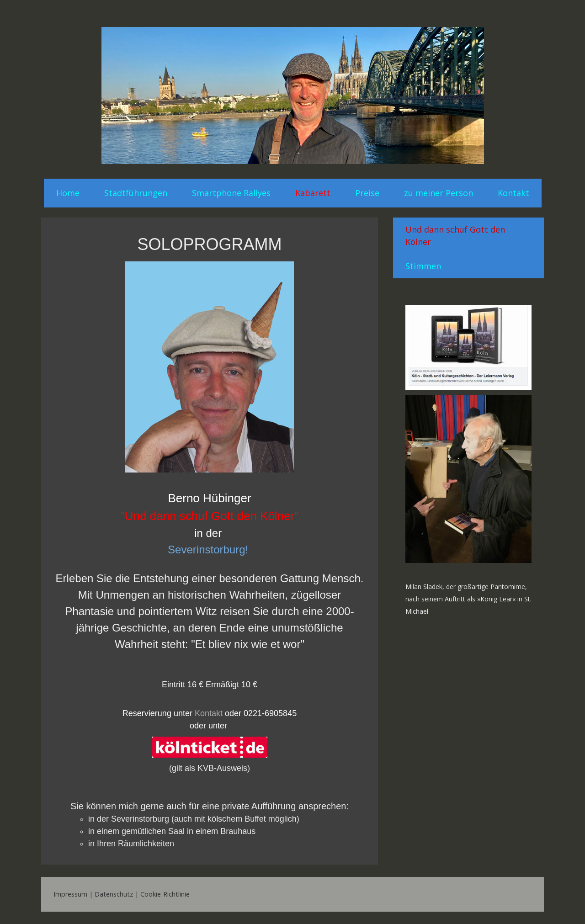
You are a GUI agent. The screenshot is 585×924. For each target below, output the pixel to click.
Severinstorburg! (208, 550)
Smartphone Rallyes (231, 193)
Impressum (70, 894)
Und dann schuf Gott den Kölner (455, 236)
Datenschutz (114, 894)
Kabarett (313, 193)
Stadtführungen (136, 193)
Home (68, 193)
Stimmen (423, 266)
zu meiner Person (439, 193)
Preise (367, 193)
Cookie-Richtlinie (165, 894)
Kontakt (513, 193)
